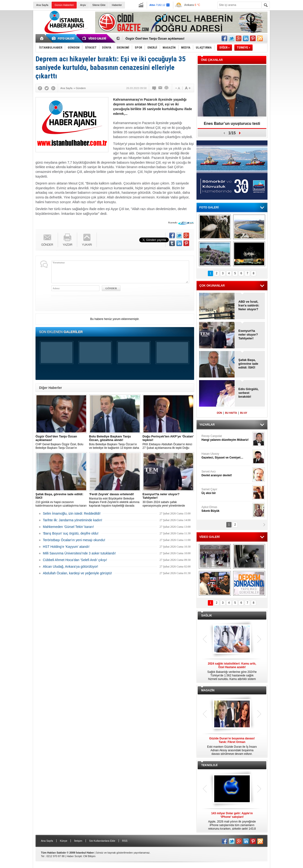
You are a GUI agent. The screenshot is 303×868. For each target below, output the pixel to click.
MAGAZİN (208, 690)
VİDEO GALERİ (209, 537)
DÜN (219, 413)
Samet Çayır (226, 491)
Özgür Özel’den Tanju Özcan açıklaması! (155, 38)
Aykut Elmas (226, 509)
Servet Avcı (226, 474)
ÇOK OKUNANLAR (212, 286)
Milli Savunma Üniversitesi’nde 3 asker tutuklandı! (79, 553)
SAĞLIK (207, 616)
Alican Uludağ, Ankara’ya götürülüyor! (70, 567)
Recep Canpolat (226, 438)
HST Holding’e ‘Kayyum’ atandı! (66, 547)
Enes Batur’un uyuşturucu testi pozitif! (232, 125)
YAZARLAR (207, 425)
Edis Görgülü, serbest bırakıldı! (248, 393)
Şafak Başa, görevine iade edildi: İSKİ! (248, 364)
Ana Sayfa (42, 5)
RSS (125, 841)
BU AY (244, 413)
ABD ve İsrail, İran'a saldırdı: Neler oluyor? (249, 305)
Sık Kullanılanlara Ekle (102, 841)
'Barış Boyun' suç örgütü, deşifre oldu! (71, 533)
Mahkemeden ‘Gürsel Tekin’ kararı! (68, 527)
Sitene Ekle (99, 5)
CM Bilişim (89, 856)
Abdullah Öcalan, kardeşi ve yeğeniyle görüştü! (77, 573)
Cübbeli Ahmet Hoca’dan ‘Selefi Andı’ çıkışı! (75, 560)
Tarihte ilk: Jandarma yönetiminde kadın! (73, 520)
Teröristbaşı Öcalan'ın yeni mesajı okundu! (74, 540)
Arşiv (83, 5)
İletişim (78, 841)
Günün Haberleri (64, 5)
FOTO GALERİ (209, 207)
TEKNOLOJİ (209, 765)
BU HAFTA (231, 413)
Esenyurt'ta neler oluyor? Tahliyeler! (248, 335)
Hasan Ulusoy (226, 456)
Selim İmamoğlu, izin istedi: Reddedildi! (72, 513)
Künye (64, 841)
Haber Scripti (74, 856)
